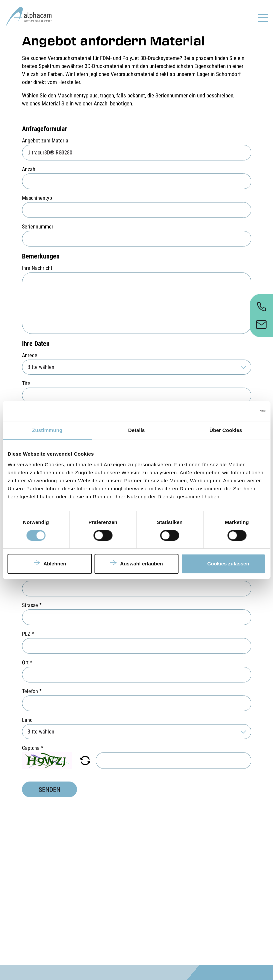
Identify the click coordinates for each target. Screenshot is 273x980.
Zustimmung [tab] (47, 430)
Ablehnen (55, 564)
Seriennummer (38, 227)
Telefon (32, 691)
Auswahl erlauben (141, 564)
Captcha (33, 748)
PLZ (28, 634)
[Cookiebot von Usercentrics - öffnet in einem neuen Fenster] (236, 411)
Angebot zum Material (46, 141)
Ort (27, 663)
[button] (85, 761)
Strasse (32, 605)
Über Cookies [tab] (226, 430)
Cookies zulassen (228, 564)
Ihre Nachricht (37, 268)
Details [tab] (137, 430)
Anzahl (29, 169)
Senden (49, 790)
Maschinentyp (37, 198)
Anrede (30, 355)
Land (27, 720)
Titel (27, 383)
